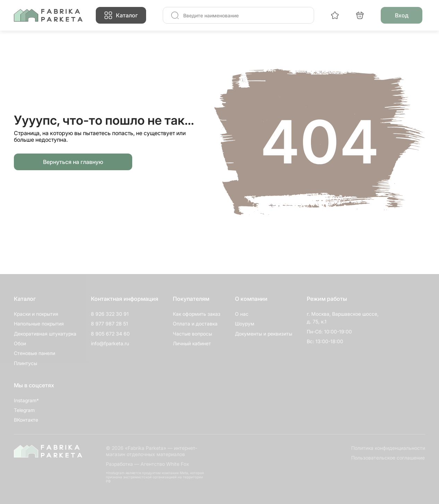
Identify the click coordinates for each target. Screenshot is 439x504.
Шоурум (245, 324)
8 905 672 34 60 (110, 334)
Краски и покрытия (36, 314)
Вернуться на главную (73, 162)
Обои (20, 343)
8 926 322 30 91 (110, 314)
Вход (402, 15)
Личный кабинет (192, 343)
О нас (242, 314)
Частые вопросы (192, 334)
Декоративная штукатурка (45, 334)
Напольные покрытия (39, 324)
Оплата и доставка (195, 324)
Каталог (127, 15)
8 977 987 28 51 (109, 324)
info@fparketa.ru (110, 343)
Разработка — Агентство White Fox (147, 464)
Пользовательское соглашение (388, 458)
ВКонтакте (26, 420)
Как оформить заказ (197, 314)
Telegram (24, 410)
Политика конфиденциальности (388, 448)
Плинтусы (26, 363)
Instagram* (26, 400)
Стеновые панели (35, 353)
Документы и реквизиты (264, 334)
